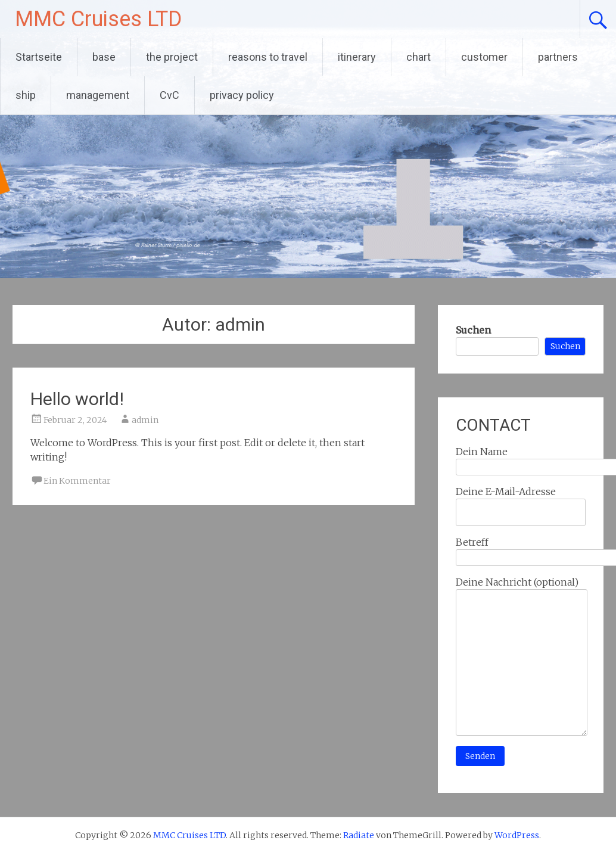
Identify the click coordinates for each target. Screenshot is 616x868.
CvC (169, 95)
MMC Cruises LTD (98, 19)
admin (145, 420)
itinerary (357, 57)
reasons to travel (268, 57)
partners (558, 57)
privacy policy (242, 95)
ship (26, 95)
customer (484, 57)
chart (419, 57)
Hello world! (77, 399)
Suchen (473, 330)
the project (172, 57)
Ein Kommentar (77, 481)
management (98, 95)
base (104, 57)
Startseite (39, 57)
